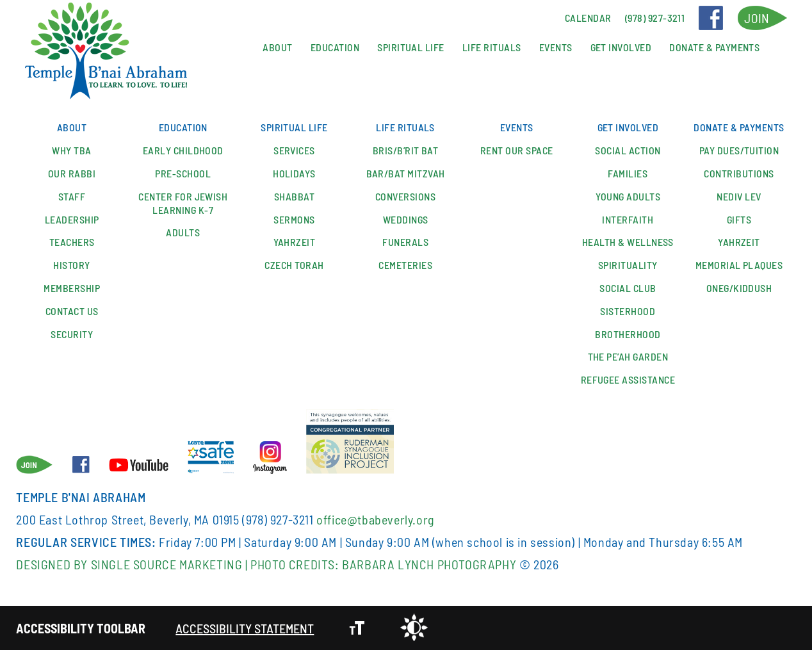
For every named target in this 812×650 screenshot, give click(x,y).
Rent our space (517, 150)
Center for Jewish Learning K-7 (183, 203)
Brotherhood (628, 334)
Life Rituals (492, 47)
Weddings (406, 219)
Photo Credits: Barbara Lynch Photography (383, 564)
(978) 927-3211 (278, 519)
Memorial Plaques (739, 265)
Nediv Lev (739, 196)
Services (294, 150)
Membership (72, 288)
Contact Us (72, 311)
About (277, 47)
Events (556, 47)
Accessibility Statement (245, 628)
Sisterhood (628, 311)
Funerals (405, 242)
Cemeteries (405, 265)
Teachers (72, 242)
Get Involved (621, 47)
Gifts (739, 219)
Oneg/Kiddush (739, 288)
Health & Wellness (628, 242)
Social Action (628, 150)
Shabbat (294, 196)
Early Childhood (183, 150)
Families (628, 173)
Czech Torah (294, 265)
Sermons (294, 219)
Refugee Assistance (628, 379)
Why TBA (71, 150)
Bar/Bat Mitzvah (406, 173)
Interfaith (628, 219)
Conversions (405, 196)
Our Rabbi (72, 173)
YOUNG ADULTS (628, 196)
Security (72, 334)
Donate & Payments (714, 47)
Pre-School (183, 173)
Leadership (72, 219)
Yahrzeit (295, 242)
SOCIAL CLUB (628, 288)
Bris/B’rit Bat (406, 150)
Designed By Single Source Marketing (129, 564)
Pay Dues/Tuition (739, 150)
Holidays (294, 173)
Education (335, 47)
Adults (183, 232)
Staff (72, 196)
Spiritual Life (411, 47)
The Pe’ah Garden (628, 356)
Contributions (739, 173)
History (71, 265)
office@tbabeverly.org (375, 519)
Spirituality (628, 265)
